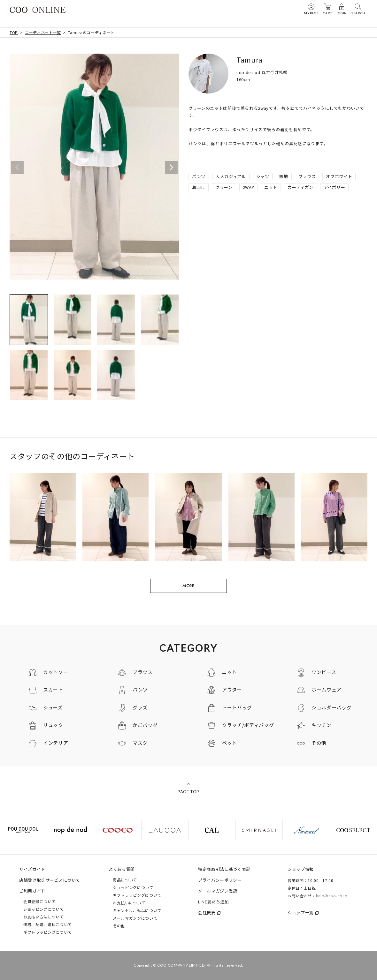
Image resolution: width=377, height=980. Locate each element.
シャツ (263, 176)
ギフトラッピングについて (48, 932)
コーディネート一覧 (43, 32)
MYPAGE (311, 9)
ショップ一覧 (301, 913)
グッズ (140, 707)
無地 (284, 176)
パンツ (199, 176)
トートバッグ (237, 707)
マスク (140, 743)
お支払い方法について (44, 917)
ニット (271, 187)
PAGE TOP (188, 792)
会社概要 (207, 913)
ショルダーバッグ (331, 707)
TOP (14, 32)
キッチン (322, 725)
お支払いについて (129, 903)
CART (327, 9)
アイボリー (334, 187)
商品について (125, 880)
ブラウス (307, 176)
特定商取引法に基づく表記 (224, 869)
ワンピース (324, 672)
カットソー (56, 672)
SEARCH (358, 9)
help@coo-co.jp (332, 896)
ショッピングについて (44, 909)
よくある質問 (122, 869)
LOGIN (342, 9)
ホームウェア (327, 689)
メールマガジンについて (135, 918)
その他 (319, 743)
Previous (17, 168)
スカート (53, 689)
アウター (232, 689)
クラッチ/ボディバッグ (248, 725)
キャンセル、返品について (137, 910)
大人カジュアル (231, 176)
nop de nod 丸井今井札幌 (262, 72)
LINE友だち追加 (214, 902)
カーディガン (300, 187)
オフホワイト (339, 176)
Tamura (250, 59)
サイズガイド (32, 869)
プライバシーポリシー (220, 880)
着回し (199, 187)
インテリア (56, 743)
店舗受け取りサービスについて (50, 880)
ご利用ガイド (32, 891)
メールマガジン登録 (218, 891)
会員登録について (39, 901)
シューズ (53, 707)
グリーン (224, 187)
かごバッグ (145, 725)
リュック (53, 725)
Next (171, 168)
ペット (230, 743)
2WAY (249, 187)
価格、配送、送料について (48, 924)
